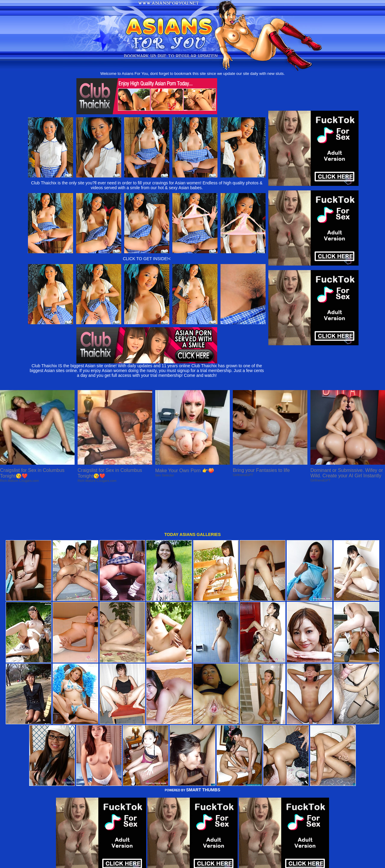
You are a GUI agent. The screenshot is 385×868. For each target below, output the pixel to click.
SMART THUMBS (203, 750)
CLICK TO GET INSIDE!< (147, 259)
